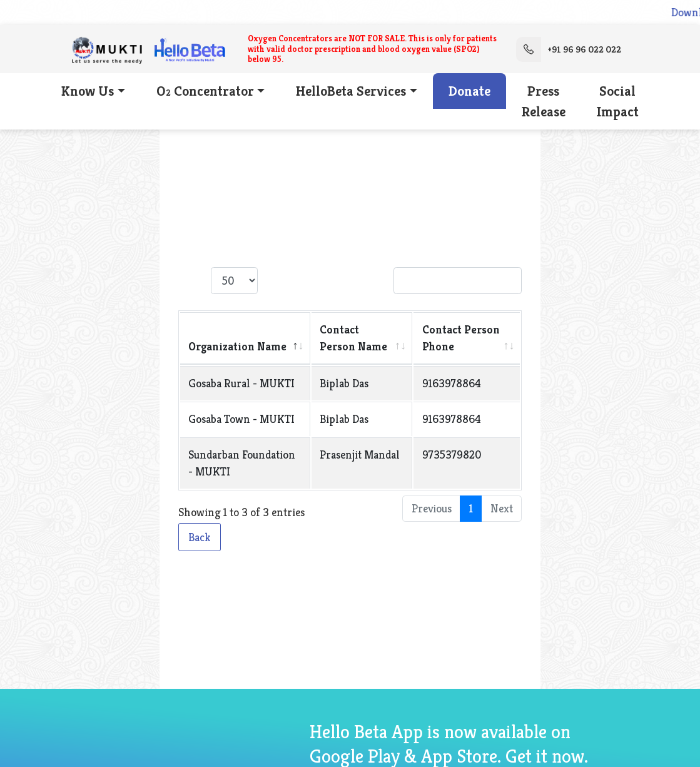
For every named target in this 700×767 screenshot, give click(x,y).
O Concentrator (205, 91)
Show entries (238, 281)
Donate (469, 91)
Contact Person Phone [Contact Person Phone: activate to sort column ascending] (461, 338)
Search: (439, 281)
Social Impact (618, 101)
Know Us (88, 91)
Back (200, 537)
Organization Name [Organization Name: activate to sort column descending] (237, 346)
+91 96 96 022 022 (569, 49)
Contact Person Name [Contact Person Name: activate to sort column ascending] (353, 338)
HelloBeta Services (351, 91)
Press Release (544, 101)
